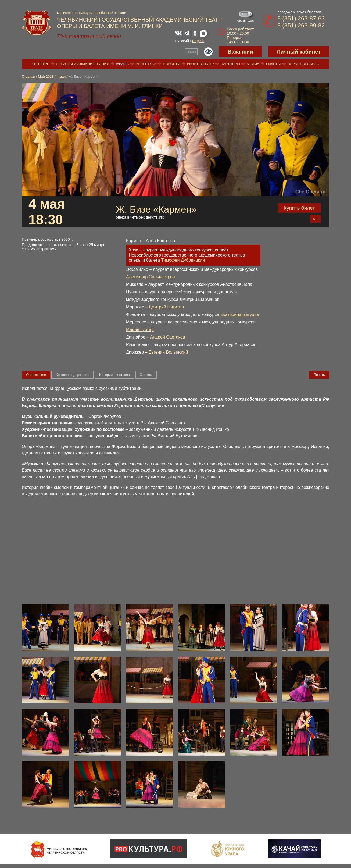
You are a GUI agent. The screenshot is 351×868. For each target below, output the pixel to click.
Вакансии (240, 52)
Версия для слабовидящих (208, 52)
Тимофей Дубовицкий (183, 260)
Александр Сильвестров (151, 277)
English (198, 41)
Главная (28, 77)
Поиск (191, 52)
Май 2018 (46, 77)
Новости (171, 64)
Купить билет (299, 208)
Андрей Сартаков (167, 337)
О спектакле (36, 375)
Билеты (273, 64)
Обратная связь (303, 64)
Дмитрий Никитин (166, 307)
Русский (182, 41)
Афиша (122, 64)
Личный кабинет (299, 52)
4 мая (61, 77)
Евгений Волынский (168, 352)
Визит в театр (200, 64)
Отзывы (146, 375)
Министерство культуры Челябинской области (92, 13)
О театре (41, 64)
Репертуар (146, 64)
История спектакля (114, 375)
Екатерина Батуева (240, 314)
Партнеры (230, 64)
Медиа (253, 64)
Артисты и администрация (83, 64)
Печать (319, 375)
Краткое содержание (72, 375)
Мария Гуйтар (140, 330)
